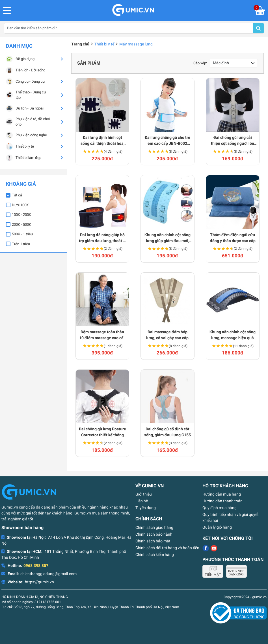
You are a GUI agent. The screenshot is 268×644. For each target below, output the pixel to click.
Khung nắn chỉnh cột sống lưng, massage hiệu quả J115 (233, 335)
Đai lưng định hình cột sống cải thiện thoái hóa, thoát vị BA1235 (102, 141)
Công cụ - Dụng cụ (25, 82)
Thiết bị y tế (20, 146)
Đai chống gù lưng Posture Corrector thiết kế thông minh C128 (102, 432)
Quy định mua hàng (220, 508)
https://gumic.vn (39, 582)
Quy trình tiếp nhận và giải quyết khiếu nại (231, 517)
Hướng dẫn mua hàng (222, 494)
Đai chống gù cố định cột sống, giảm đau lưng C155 (167, 432)
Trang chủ (80, 44)
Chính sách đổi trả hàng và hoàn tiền (167, 548)
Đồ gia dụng (20, 59)
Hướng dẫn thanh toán (222, 501)
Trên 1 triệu (21, 244)
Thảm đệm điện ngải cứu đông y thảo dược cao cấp (233, 238)
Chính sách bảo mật (153, 541)
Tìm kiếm (258, 28)
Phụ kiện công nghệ (26, 135)
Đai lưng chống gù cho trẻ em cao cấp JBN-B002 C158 (167, 141)
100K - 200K (21, 215)
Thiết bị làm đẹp (24, 158)
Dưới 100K (20, 205)
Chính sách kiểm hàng (155, 555)
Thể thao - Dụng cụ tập (26, 95)
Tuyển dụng (146, 508)
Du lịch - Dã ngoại (25, 108)
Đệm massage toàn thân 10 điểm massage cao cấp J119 (102, 335)
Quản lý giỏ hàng (217, 527)
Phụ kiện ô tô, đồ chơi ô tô (28, 122)
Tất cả (17, 195)
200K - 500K (21, 224)
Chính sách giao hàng (154, 527)
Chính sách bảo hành (154, 534)
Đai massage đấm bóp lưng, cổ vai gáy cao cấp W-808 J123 (167, 335)
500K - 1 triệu (22, 234)
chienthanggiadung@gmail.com (48, 574)
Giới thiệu (144, 494)
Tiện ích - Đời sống (26, 70)
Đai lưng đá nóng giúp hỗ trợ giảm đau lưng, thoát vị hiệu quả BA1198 (102, 238)
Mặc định (221, 63)
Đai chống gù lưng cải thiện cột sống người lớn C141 (233, 141)
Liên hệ (142, 501)
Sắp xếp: (200, 63)
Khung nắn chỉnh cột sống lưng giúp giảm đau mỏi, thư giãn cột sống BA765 (167, 238)
